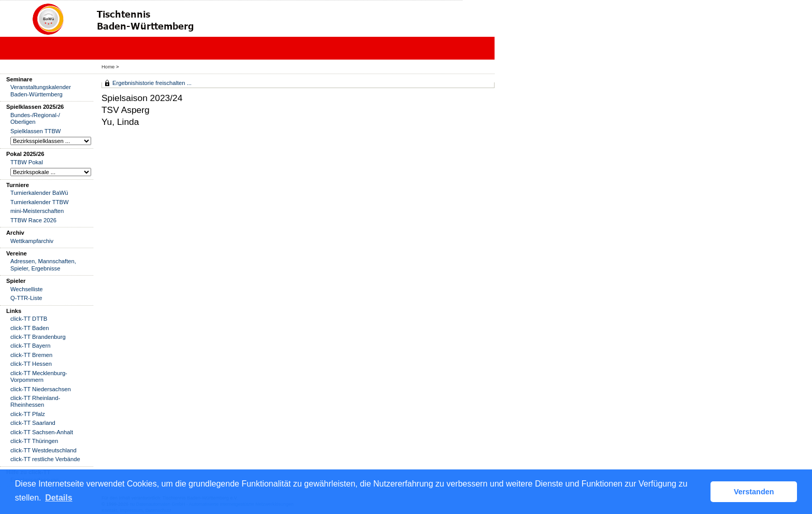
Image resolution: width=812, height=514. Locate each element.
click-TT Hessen (31, 364)
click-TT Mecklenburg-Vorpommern (39, 376)
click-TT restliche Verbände (45, 459)
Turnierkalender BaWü (39, 193)
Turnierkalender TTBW (40, 202)
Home (108, 67)
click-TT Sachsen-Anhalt (42, 432)
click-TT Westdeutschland (44, 450)
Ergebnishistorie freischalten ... (152, 83)
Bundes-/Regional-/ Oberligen (35, 118)
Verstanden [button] (754, 492)
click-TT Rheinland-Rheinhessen (35, 401)
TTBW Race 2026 (33, 220)
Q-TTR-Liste (26, 298)
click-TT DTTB (29, 319)
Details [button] (59, 498)
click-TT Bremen (31, 355)
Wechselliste (27, 289)
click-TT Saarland (33, 423)
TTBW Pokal (27, 162)
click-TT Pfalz (28, 414)
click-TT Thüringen (34, 441)
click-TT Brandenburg (38, 337)
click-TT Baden (30, 328)
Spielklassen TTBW (35, 131)
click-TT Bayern (31, 346)
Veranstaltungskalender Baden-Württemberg (41, 90)
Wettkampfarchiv (32, 241)
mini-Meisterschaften (37, 211)
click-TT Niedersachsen (41, 389)
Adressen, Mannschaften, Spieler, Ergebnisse (43, 265)
